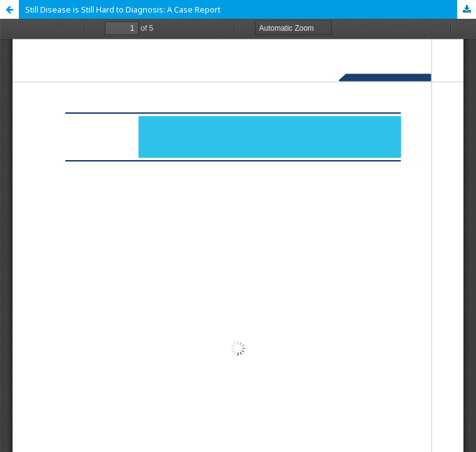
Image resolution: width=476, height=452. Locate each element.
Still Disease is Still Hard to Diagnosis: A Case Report (123, 9)
